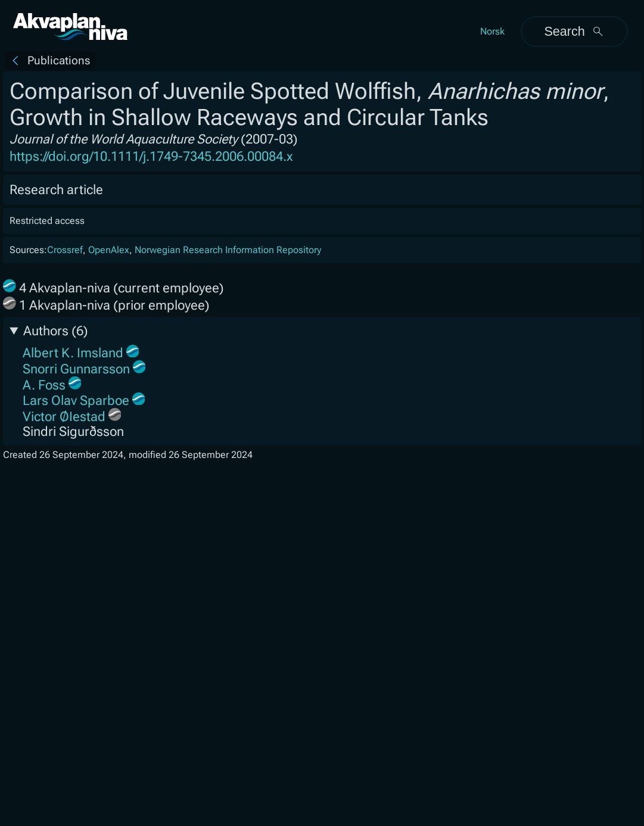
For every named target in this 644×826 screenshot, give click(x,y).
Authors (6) (56, 331)
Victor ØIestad (64, 417)
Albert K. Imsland (73, 353)
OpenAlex (109, 250)
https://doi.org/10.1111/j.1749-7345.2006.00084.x (151, 156)
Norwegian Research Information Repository (228, 250)
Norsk (492, 31)
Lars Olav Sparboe (76, 400)
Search (574, 31)
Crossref (65, 250)
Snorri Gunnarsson (76, 369)
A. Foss (44, 385)
